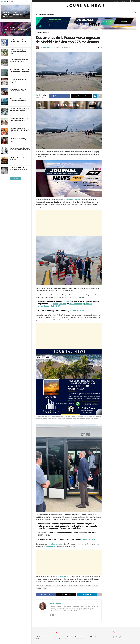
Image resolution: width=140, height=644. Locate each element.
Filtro (27, 2)
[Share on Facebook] (60, 96)
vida (45, 588)
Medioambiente (92, 10)
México (38, 10)
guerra (42, 586)
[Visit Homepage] (86, 6)
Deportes (53, 10)
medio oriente (73, 586)
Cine (71, 10)
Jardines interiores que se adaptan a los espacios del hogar (18, 51)
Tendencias (64, 10)
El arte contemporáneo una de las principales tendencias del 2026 (19, 81)
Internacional (50, 586)
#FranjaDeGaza (60, 304)
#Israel (66, 302)
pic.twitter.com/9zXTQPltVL (50, 306)
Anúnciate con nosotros (45, 14)
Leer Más (16, 179)
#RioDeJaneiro (76, 304)
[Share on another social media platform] (99, 96)
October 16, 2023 (77, 311)
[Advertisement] (69, 223)
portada (39, 588)
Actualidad (43, 32)
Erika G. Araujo (46, 47)
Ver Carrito (120, 10)
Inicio (37, 32)
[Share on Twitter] (82, 96)
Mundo (45, 10)
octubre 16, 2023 (59, 47)
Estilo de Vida (80, 10)
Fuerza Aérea (57, 544)
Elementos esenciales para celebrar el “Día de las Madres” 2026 (19, 130)
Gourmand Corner (106, 10)
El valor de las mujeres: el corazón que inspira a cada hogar (18, 140)
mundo (88, 586)
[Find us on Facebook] (113, 637)
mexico (82, 586)
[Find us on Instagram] (120, 637)
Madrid (64, 586)
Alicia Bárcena (63, 577)
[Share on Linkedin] (95, 96)
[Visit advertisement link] (16, 29)
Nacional (95, 586)
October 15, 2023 (87, 539)
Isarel (58, 586)
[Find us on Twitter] (116, 637)
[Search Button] (135, 12)
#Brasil (89, 304)
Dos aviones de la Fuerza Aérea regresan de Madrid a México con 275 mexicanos (15, 15)
